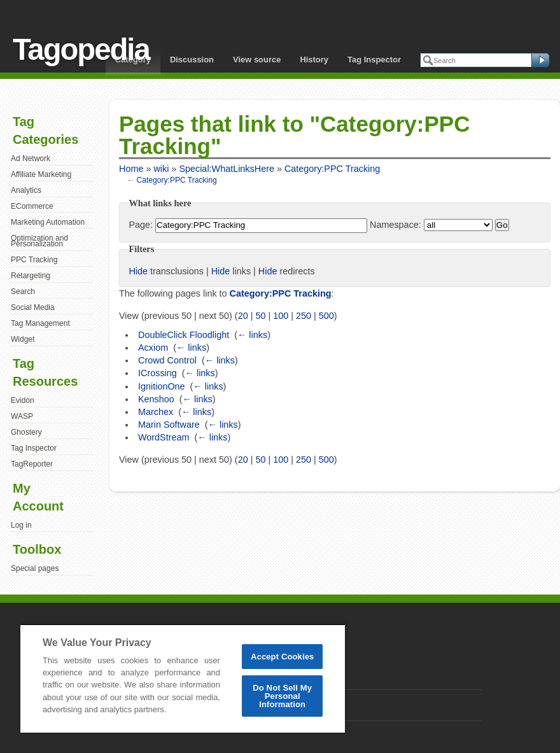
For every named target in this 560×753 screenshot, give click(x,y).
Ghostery (26, 432)
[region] (183, 678)
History (314, 60)
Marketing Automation (48, 222)
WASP (22, 416)
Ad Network (31, 158)
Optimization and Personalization (39, 241)
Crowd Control (167, 360)
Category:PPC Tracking (332, 169)
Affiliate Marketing (41, 174)
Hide (138, 271)
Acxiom (153, 348)
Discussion (192, 60)
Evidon (23, 400)
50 (260, 316)
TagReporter (32, 464)
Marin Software (169, 425)
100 (281, 316)
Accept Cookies (282, 657)
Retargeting (31, 276)
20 (243, 316)
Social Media (33, 307)
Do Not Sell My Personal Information (282, 696)
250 (304, 316)
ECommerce (32, 206)
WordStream (164, 437)
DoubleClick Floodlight (184, 335)
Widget (23, 339)
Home (131, 169)
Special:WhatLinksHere (227, 169)
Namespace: (395, 225)
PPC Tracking (34, 260)
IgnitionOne (162, 386)
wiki (161, 169)
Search (23, 292)
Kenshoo (156, 399)
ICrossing (157, 373)
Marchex (156, 412)
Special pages (35, 568)
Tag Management (40, 323)
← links (252, 335)
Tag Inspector (374, 60)
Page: (141, 225)
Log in (21, 525)
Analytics (26, 190)
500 (326, 316)
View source (257, 60)
